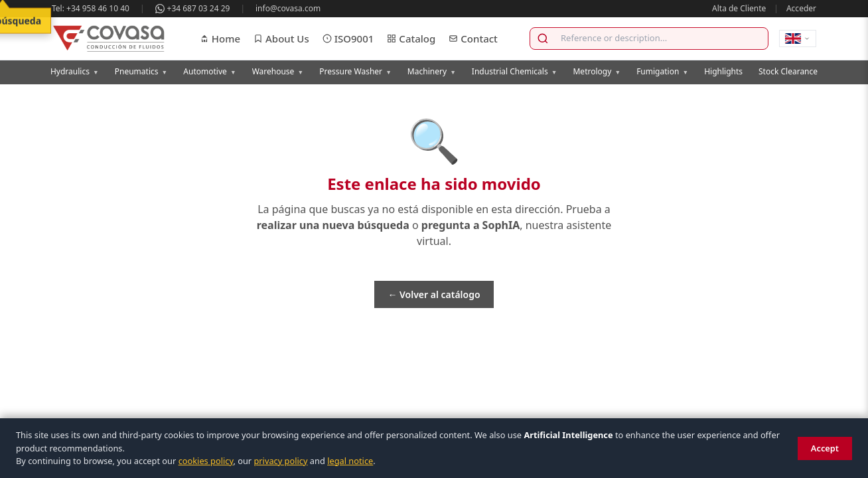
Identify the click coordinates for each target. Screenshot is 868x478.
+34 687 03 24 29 (193, 8)
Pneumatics (141, 71)
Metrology (597, 71)
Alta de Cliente (739, 8)
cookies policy (206, 461)
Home (220, 39)
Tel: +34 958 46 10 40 (91, 8)
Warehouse (278, 71)
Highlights (723, 71)
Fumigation (662, 71)
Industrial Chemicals (515, 71)
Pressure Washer (355, 71)
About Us (281, 39)
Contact (473, 39)
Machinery (432, 71)
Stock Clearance (788, 71)
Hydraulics (75, 71)
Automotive (209, 71)
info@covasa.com (288, 8)
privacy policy (280, 461)
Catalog (411, 39)
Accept (825, 448)
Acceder (801, 8)
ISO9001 (348, 39)
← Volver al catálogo (434, 294)
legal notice (350, 461)
